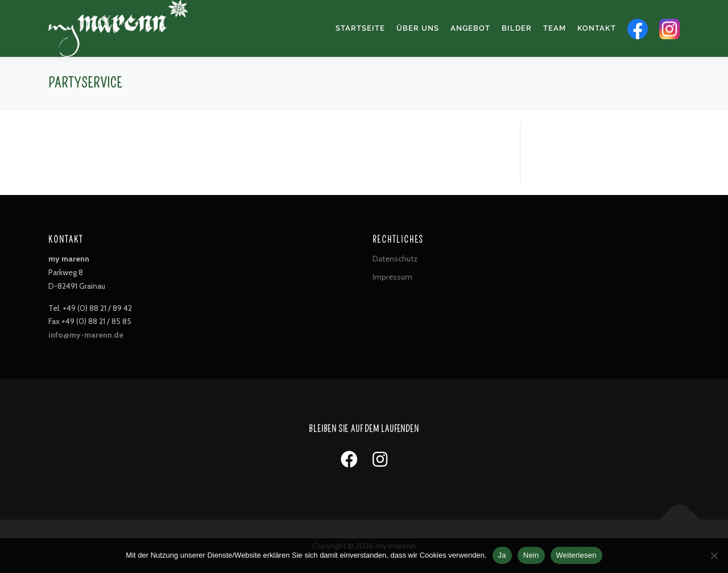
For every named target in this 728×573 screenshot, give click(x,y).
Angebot (470, 28)
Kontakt (597, 28)
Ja (502, 555)
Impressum (392, 277)
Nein (531, 555)
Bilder (517, 28)
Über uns (418, 28)
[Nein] (714, 555)
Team (555, 28)
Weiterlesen (576, 555)
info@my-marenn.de (86, 335)
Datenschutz (395, 259)
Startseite (360, 28)
